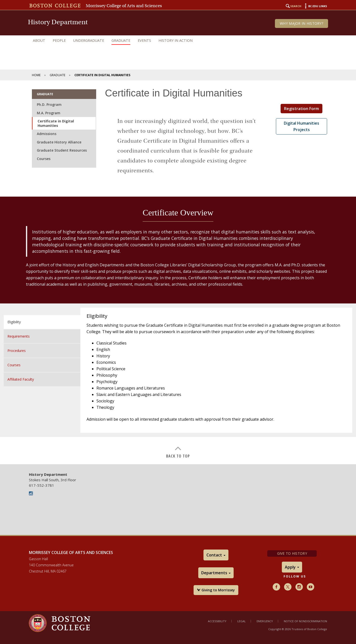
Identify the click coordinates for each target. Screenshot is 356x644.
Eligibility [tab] (14, 322)
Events (144, 40)
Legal (242, 621)
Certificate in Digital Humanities (56, 123)
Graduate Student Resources (62, 150)
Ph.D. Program (49, 104)
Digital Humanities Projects (301, 126)
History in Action (176, 40)
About (39, 40)
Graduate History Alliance (59, 142)
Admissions (47, 134)
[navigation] (178, 41)
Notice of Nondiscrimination (305, 621)
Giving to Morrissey (216, 590)
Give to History (292, 553)
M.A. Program (49, 113)
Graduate (121, 40)
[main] (178, 272)
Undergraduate (89, 40)
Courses (44, 159)
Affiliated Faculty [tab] (21, 379)
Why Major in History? (301, 23)
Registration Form (301, 109)
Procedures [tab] (17, 351)
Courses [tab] (14, 365)
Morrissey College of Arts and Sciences (124, 6)
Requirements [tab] (19, 336)
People (59, 40)
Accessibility (217, 621)
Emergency (265, 621)
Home (36, 75)
